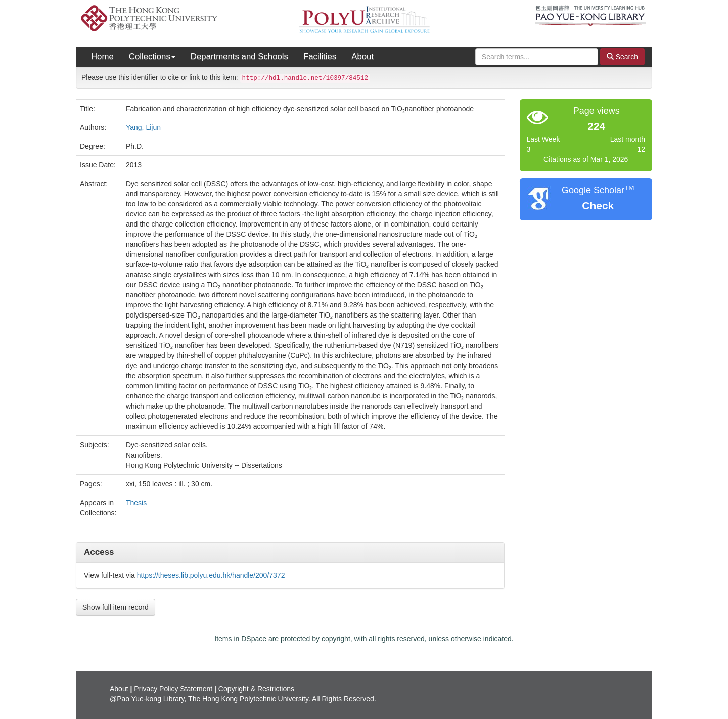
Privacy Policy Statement (173, 689)
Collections (152, 56)
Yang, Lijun (143, 127)
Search (622, 56)
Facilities (320, 56)
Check (598, 206)
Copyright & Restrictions (256, 689)
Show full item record (116, 607)
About (362, 56)
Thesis (136, 503)
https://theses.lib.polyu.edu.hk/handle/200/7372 (211, 575)
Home (102, 56)
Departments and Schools (239, 56)
